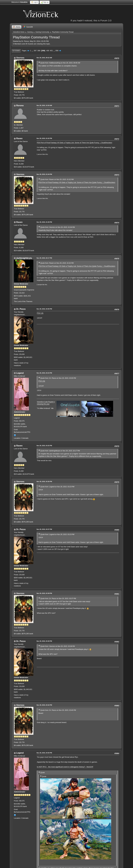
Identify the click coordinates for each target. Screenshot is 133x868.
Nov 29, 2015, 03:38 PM (44, 593)
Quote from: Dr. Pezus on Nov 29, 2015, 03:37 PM (58, 599)
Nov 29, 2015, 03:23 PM (44, 373)
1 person (39, 154)
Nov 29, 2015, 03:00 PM (44, 309)
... (33, 51)
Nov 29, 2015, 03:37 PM (44, 529)
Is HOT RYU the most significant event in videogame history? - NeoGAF (65, 767)
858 (57, 51)
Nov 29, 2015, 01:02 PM (44, 138)
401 (51, 51)
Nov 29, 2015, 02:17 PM (44, 258)
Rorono (20, 106)
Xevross (20, 58)
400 (48, 51)
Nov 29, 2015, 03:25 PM (44, 446)
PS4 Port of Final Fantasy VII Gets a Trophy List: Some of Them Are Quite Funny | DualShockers (75, 143)
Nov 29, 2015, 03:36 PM (44, 482)
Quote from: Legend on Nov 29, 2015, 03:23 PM (57, 487)
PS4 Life (40, 313)
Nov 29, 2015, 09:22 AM (44, 58)
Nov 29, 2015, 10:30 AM (44, 105)
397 (35, 51)
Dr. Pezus (21, 309)
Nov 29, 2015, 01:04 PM (44, 174)
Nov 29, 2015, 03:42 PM (44, 705)
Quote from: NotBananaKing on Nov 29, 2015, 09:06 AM (60, 63)
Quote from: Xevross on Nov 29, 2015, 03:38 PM (58, 646)
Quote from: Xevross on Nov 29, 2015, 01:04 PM (58, 227)
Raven (19, 138)
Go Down (16, 51)
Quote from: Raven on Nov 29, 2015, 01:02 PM (57, 180)
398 (39, 51)
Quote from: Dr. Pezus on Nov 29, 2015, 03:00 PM (58, 378)
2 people (39, 285)
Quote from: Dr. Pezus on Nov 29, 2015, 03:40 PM (58, 710)
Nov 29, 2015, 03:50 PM (44, 753)
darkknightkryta (24, 258)
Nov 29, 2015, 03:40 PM (44, 641)
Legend (20, 373)
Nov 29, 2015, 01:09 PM (44, 222)
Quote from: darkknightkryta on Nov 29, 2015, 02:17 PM (60, 451)
